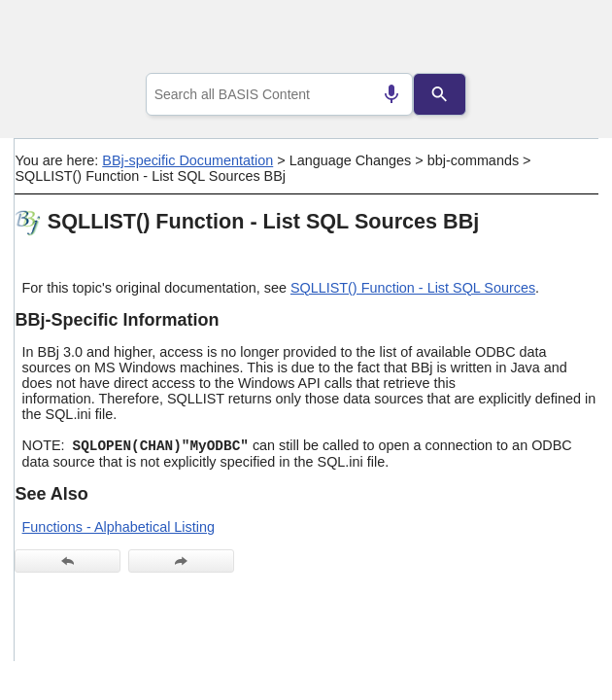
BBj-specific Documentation (187, 160)
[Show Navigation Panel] (559, 40)
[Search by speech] (391, 94)
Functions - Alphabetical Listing (119, 527)
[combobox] (280, 94)
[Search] (440, 94)
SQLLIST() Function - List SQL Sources (413, 288)
